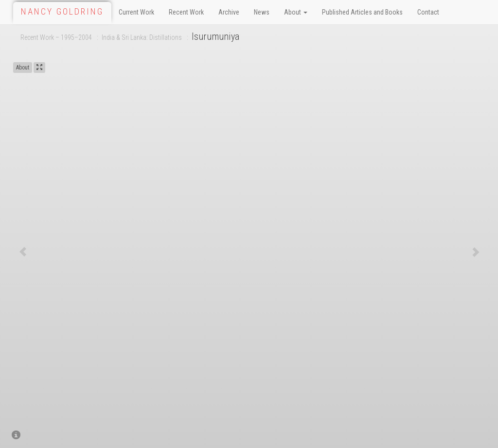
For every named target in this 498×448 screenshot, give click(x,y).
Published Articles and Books (362, 12)
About (296, 12)
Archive (229, 12)
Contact (428, 12)
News (262, 12)
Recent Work (186, 12)
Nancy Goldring (62, 11)
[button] (23, 252)
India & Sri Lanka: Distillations (142, 37)
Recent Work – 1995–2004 (56, 37)
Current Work (136, 12)
